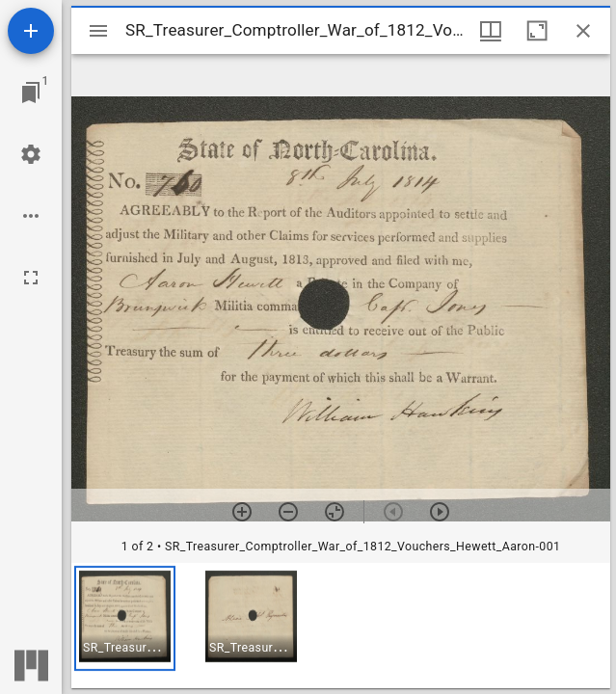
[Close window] (583, 31)
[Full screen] (31, 278)
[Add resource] (31, 31)
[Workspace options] (31, 216)
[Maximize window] (537, 31)
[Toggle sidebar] (98, 31)
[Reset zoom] (335, 512)
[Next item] (440, 512)
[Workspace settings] (31, 154)
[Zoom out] (288, 512)
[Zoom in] (242, 512)
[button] (125, 618)
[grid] (341, 626)
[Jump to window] (31, 93)
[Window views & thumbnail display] (491, 31)
